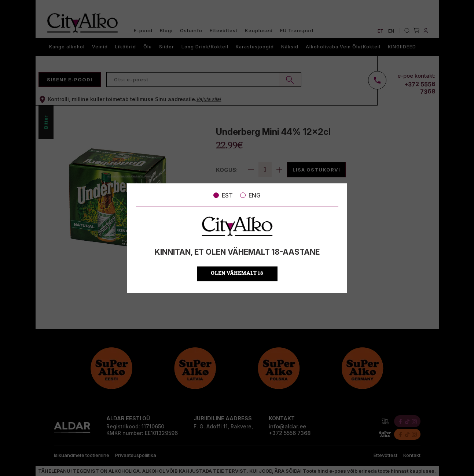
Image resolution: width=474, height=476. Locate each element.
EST (223, 195)
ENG (250, 195)
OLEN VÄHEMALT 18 (237, 274)
